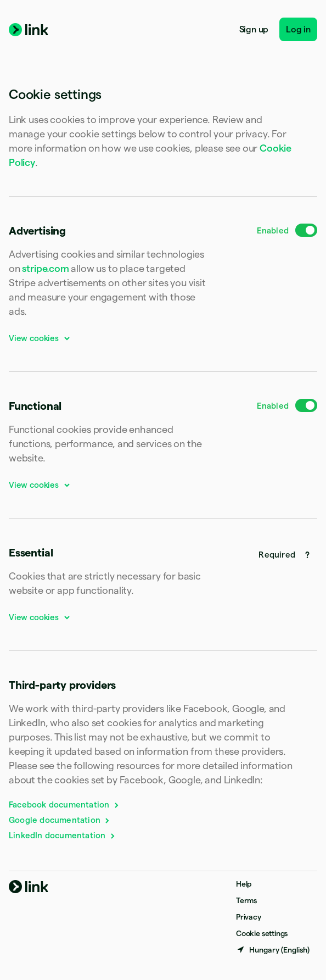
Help (244, 884)
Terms (246, 900)
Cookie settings (262, 933)
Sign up (254, 29)
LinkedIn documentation (63, 835)
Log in (298, 29)
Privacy (249, 917)
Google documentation (60, 820)
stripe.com (45, 268)
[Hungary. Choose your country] (273, 950)
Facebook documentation (64, 804)
